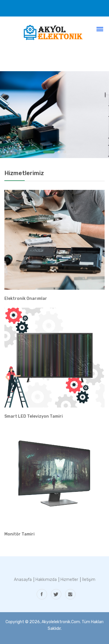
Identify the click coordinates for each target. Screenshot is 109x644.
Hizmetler (69, 580)
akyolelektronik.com (61, 622)
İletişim (89, 580)
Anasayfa (23, 580)
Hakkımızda (46, 580)
